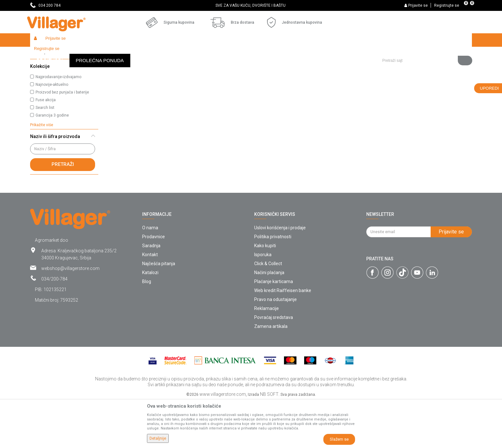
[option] (251, 5)
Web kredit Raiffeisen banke (283, 337)
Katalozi (150, 319)
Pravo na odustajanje (275, 346)
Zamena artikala (271, 373)
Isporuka (263, 301)
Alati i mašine (112, 54)
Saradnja (151, 292)
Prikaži (387, 66)
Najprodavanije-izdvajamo (58, 124)
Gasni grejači (47, 82)
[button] (425, 40)
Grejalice (137, 54)
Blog (147, 328)
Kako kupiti (265, 292)
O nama (150, 274)
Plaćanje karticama (274, 328)
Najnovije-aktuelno (52, 131)
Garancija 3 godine (52, 162)
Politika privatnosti (273, 283)
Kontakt (150, 301)
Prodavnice (154, 283)
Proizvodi (68, 54)
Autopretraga (295, 66)
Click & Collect (268, 310)
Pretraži (63, 211)
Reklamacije (267, 355)
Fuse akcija (46, 147)
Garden (88, 54)
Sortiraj (325, 66)
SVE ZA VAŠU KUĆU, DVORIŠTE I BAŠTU (251, 5)
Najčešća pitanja (159, 310)
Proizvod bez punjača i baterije (62, 139)
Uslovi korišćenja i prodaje (280, 274)
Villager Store (42, 54)
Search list (45, 154)
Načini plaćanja (269, 319)
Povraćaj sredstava (274, 364)
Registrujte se (447, 5)
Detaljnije (158, 438)
